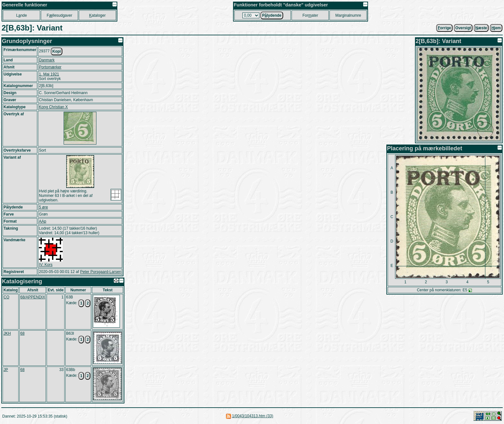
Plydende (272, 15)
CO (6, 297)
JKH (7, 333)
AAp (43, 221)
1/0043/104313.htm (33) (253, 416)
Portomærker (50, 67)
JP (6, 370)
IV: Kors (46, 265)
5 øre (43, 207)
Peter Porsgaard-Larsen (101, 272)
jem (496, 28)
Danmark (47, 60)
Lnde (21, 15)
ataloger (97, 15)
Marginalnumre (348, 15)
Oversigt (463, 28)
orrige (444, 28)
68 (22, 333)
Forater (310, 15)
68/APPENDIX (33, 297)
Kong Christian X (53, 107)
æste (481, 28)
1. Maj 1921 (49, 74)
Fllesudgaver (59, 15)
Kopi (57, 51)
